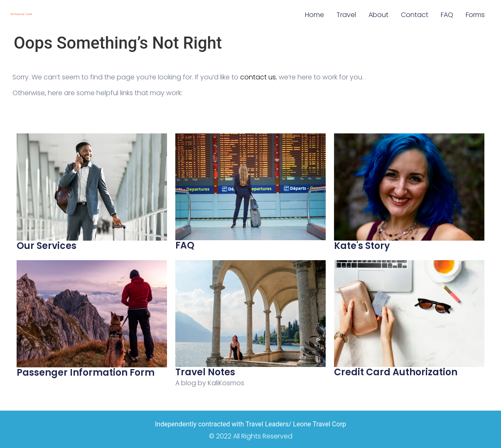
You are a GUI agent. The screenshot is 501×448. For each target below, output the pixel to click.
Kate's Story (362, 246)
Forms (475, 15)
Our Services (47, 246)
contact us (258, 77)
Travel (346, 15)
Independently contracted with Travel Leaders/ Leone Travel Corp (250, 424)
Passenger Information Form (86, 373)
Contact (415, 15)
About (378, 15)
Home (314, 15)
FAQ (447, 15)
